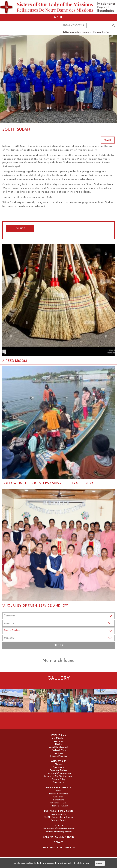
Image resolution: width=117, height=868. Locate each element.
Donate (58, 843)
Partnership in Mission (59, 811)
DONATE (20, 229)
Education (58, 741)
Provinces (58, 753)
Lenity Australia (58, 814)
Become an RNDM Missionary (58, 777)
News (58, 791)
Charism (59, 765)
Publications (58, 797)
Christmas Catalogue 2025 (59, 848)
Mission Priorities (59, 756)
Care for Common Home (59, 837)
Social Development (58, 747)
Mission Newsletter (59, 794)
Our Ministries (59, 738)
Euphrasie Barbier (58, 771)
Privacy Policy (58, 780)
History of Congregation (59, 774)
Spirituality (58, 768)
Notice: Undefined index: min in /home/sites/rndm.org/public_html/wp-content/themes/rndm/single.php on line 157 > (58, 638)
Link (108, 140)
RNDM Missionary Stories (59, 832)
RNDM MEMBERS (73, 25)
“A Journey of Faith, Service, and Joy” (35, 606)
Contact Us (59, 783)
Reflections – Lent (58, 803)
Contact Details (59, 820)
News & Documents (59, 788)
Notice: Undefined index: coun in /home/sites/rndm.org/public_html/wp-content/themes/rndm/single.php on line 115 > (58, 623)
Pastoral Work (59, 750)
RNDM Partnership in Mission (59, 817)
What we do (58, 735)
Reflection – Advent (58, 806)
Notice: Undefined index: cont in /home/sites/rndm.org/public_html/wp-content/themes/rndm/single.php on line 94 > (58, 616)
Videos (59, 826)
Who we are (59, 762)
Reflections (58, 800)
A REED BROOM (15, 361)
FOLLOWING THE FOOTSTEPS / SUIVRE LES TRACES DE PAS (49, 484)
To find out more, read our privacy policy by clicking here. (62, 863)
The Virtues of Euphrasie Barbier (59, 829)
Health (58, 744)
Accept (100, 863)
